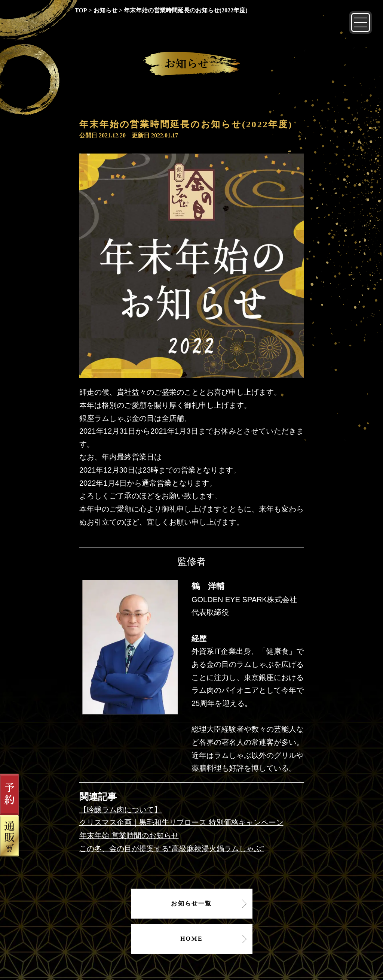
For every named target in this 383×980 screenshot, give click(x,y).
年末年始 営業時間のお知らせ (129, 835)
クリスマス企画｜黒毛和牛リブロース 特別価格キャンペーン (181, 822)
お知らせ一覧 (191, 903)
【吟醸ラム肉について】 (120, 810)
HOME (191, 939)
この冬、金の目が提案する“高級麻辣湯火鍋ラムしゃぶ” (171, 849)
